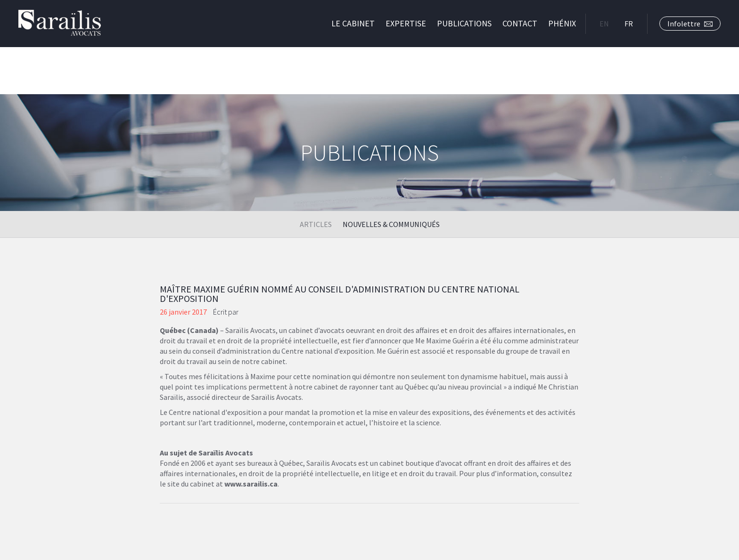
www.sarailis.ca (251, 484)
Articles (316, 224)
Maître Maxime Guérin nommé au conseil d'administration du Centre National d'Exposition (340, 294)
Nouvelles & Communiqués (391, 224)
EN (604, 24)
